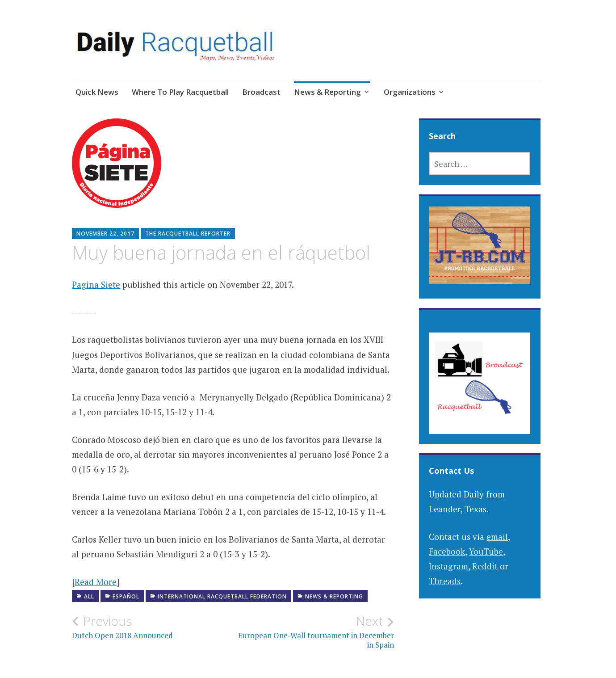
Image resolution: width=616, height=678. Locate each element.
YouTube (486, 551)
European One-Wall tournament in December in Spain (313, 632)
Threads (445, 581)
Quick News (97, 92)
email (497, 537)
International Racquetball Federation (222, 596)
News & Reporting (327, 92)
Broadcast (261, 92)
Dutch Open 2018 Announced (152, 627)
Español (126, 596)
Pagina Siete (96, 284)
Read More (96, 582)
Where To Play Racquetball (180, 92)
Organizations (410, 92)
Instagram (448, 566)
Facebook (447, 551)
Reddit (485, 566)
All (89, 596)
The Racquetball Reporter (188, 234)
